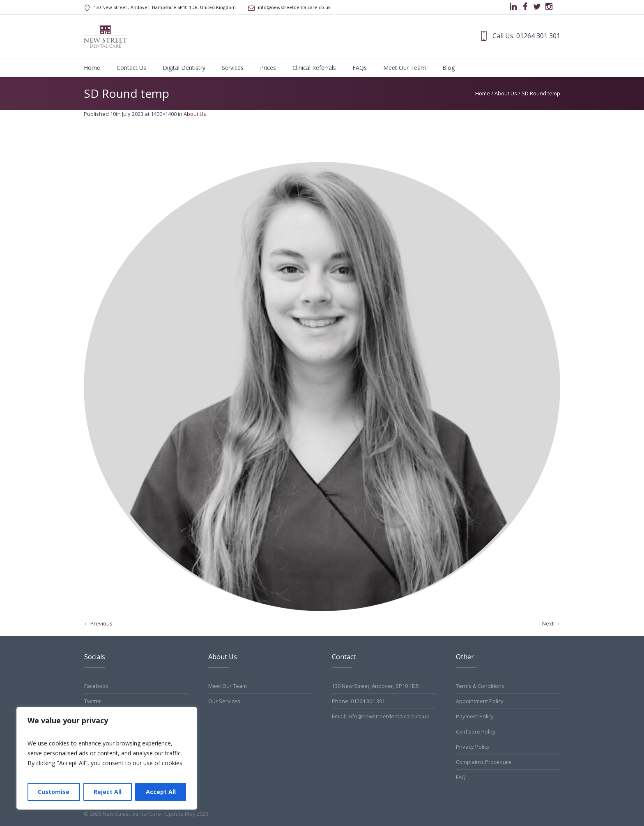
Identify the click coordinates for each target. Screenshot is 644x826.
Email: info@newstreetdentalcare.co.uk (381, 716)
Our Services (224, 701)
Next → (551, 623)
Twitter (93, 701)
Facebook (96, 686)
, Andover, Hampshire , (165, 7)
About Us (506, 93)
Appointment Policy (480, 701)
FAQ (461, 777)
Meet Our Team (228, 686)
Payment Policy (475, 716)
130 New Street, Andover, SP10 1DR (375, 686)
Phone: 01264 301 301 (358, 701)
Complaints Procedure (484, 762)
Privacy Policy (473, 747)
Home (483, 93)
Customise (54, 792)
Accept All (161, 792)
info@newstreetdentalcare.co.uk (294, 7)
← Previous (98, 623)
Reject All (108, 792)
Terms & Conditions (480, 686)
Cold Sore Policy (476, 731)
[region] (107, 758)
